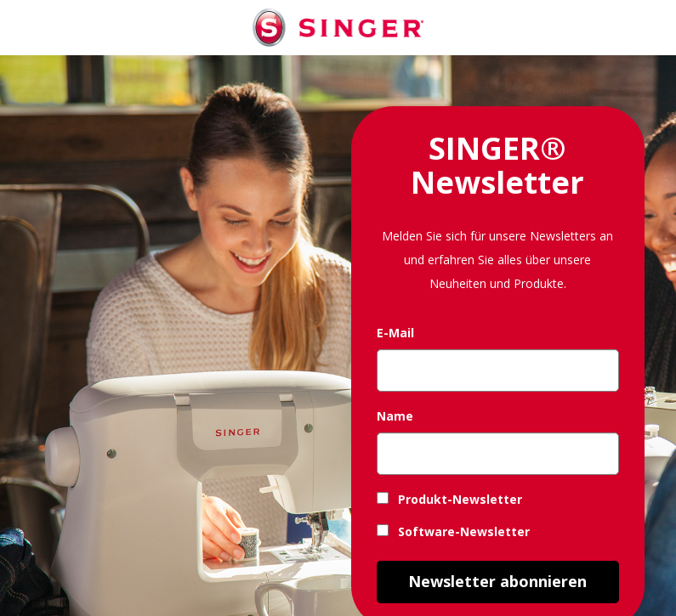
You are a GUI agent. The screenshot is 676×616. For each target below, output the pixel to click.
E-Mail (395, 333)
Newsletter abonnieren (497, 581)
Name (395, 416)
